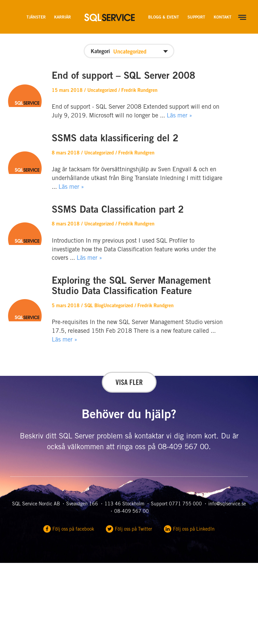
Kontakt (223, 17)
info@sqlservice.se (227, 504)
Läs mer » (179, 116)
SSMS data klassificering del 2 (115, 139)
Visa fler (129, 383)
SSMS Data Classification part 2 (118, 211)
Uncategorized (102, 91)
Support (196, 17)
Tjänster (36, 17)
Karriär (62, 17)
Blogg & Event (164, 17)
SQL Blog (94, 306)
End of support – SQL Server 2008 (123, 77)
